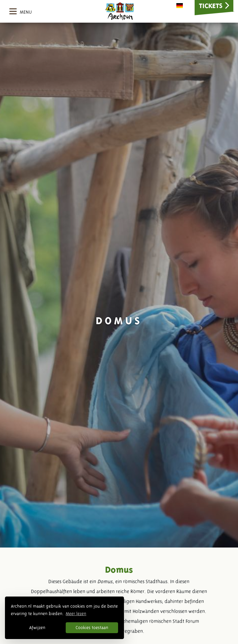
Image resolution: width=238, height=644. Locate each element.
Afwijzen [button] (37, 628)
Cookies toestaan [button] (92, 628)
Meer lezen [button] (76, 614)
